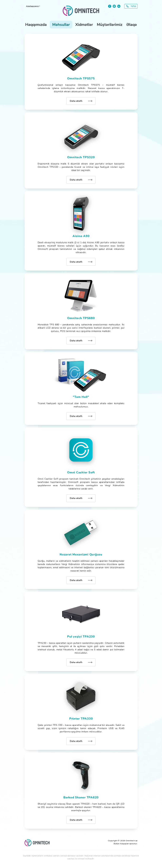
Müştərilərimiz (110, 25)
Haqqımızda (36, 25)
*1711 (133, 6)
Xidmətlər (84, 25)
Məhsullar (61, 25)
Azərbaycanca (32, 6)
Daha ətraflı (76, 101)
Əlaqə (132, 25)
